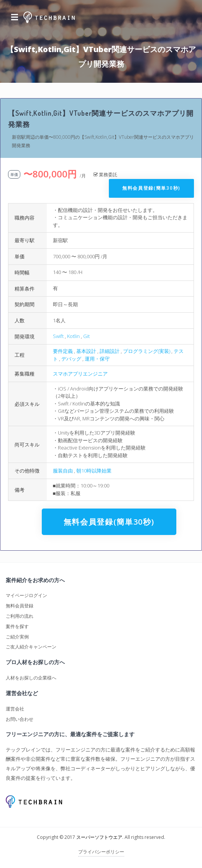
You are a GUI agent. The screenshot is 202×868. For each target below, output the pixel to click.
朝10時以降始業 (94, 471)
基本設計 (86, 351)
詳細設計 (110, 351)
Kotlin (73, 336)
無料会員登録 (20, 606)
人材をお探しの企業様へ (31, 678)
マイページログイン (26, 595)
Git (86, 336)
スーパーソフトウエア (99, 837)
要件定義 (63, 351)
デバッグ (71, 359)
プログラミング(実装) (147, 351)
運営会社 (15, 709)
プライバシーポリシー (101, 852)
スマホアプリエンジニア (80, 374)
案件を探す (17, 626)
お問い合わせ (20, 719)
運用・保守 (97, 359)
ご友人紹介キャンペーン (31, 647)
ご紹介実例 (17, 637)
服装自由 (63, 471)
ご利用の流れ (20, 616)
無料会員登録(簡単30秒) (151, 188)
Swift (58, 336)
